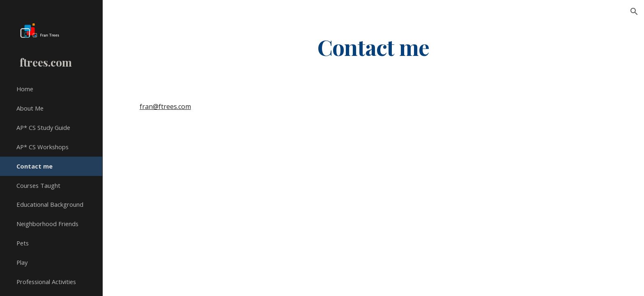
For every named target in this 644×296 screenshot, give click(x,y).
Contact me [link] (34, 166)
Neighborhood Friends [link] (47, 224)
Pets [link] (23, 243)
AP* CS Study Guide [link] (43, 127)
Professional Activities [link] (46, 282)
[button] (634, 12)
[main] (373, 47)
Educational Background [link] (50, 204)
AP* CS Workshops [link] (43, 147)
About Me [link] (30, 108)
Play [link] (22, 262)
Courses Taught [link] (38, 185)
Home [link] (25, 89)
